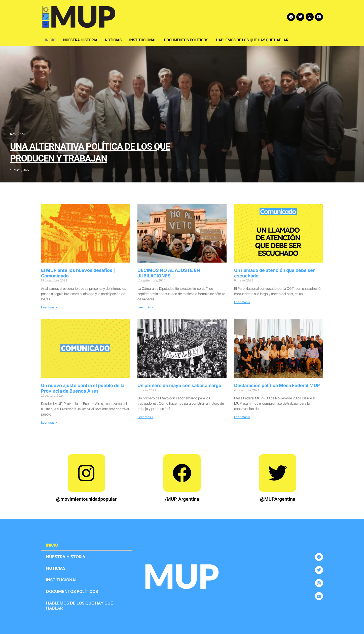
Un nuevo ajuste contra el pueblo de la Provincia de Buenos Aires (83, 388)
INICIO (50, 40)
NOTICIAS (114, 40)
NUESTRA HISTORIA (81, 40)
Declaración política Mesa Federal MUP (277, 385)
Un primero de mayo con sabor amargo (179, 385)
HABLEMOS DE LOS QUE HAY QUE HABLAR (254, 40)
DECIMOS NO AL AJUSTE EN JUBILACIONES (169, 273)
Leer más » (49, 307)
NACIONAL (18, 134)
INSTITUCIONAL (144, 40)
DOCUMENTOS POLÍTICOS (187, 40)
